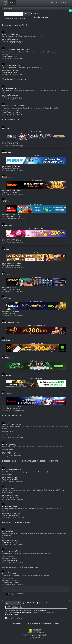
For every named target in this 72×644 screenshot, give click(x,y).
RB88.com (6, 274)
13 (34, 623)
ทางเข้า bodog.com (36, 396)
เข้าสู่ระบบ (64, 2)
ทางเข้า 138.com (36, 253)
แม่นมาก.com (41, 633)
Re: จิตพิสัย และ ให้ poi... (11, 57)
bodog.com (6, 393)
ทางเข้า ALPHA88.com (36, 343)
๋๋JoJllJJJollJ (15, 495)
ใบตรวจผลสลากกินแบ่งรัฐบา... (13, 97)
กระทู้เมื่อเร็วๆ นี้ (28, 603)
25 (56, 623)
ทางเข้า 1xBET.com (36, 301)
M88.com (6, 129)
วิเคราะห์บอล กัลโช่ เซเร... (12, 497)
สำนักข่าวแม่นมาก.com (11, 34)
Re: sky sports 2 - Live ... (11, 542)
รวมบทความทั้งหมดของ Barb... (13, 436)
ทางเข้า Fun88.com (36, 156)
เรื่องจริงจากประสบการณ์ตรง (13, 106)
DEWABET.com (8, 358)
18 (43, 623)
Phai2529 (14, 288)
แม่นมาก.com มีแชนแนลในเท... (13, 41)
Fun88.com (6, 153)
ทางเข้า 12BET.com (36, 204)
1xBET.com (7, 298)
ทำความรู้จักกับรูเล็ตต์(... (11, 72)
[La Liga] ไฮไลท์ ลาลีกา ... (12, 583)
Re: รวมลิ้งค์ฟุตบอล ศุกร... (12, 561)
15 (38, 623)
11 (31, 623)
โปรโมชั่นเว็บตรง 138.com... (13, 265)
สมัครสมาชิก (54, 2)
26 (58, 623)
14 (36, 623)
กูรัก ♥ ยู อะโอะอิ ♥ (17, 191)
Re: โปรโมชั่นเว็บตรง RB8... (12, 289)
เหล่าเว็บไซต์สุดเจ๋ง (9, 573)
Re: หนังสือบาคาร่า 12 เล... (12, 454)
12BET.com (7, 201)
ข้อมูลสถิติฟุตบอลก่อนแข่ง (12, 470)
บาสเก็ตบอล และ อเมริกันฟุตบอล (28, 567)
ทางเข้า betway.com (36, 379)
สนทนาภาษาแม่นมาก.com (12, 88)
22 (51, 623)
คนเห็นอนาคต (16, 166)
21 (49, 623)
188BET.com (7, 177)
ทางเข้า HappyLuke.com (36, 229)
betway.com (7, 376)
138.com (5, 250)
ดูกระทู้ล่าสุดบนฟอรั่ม (11, 614)
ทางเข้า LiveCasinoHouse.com (36, 326)
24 (54, 623)
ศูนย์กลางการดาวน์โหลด (11, 551)
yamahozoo (15, 541)
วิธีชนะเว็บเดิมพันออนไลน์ (12, 425)
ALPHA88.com (8, 340)
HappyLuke (15, 239)
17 (42, 623)
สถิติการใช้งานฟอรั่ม (13, 603)
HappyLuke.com (8, 225)
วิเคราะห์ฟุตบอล (8, 488)
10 (29, 623)
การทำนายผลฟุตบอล (10, 506)
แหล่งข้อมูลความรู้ (9, 445)
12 (32, 623)
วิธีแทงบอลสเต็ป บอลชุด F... (12, 168)
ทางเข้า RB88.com (36, 277)
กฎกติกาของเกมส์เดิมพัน (11, 65)
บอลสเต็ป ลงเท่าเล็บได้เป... (12, 515)
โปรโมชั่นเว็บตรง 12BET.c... (12, 217)
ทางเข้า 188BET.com (36, 180)
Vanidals (14, 477)
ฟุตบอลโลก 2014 (13, 567)
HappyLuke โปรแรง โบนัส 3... (13, 241)
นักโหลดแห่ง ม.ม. (9, 538)
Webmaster (15, 39)
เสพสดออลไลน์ (8, 531)
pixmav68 (43, 611)
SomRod (11, 431)
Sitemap (15, 623)
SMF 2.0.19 (28, 636)
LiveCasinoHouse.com (11, 322)
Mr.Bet (7, 431)
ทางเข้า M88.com (36, 132)
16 (40, 623)
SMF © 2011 (35, 636)
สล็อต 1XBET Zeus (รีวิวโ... (12, 314)
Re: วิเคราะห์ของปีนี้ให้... (11, 479)
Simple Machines (42, 636)
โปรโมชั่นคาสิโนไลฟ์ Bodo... (13, 409)
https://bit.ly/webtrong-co (42, 17)
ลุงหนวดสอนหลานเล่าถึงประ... (13, 113)
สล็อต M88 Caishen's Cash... (13, 144)
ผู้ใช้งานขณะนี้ (42, 603)
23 (52, 623)
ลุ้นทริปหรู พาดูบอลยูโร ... (12, 192)
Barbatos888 (15, 71)
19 (45, 623)
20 (47, 623)
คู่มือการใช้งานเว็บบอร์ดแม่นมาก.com (16, 50)
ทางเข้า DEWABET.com (36, 361)
